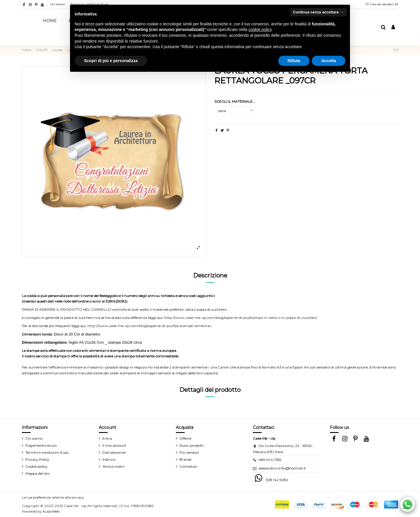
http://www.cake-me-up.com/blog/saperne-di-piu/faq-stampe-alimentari (150, 326)
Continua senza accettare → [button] (318, 12)
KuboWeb (51, 511)
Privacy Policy (37, 459)
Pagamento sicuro (41, 445)
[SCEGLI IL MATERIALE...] (235, 111)
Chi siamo (58, 4)
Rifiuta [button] (294, 61)
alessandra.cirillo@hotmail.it (282, 468)
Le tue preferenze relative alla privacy (53, 497)
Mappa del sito (37, 473)
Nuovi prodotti (192, 445)
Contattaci (188, 466)
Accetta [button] (329, 61)
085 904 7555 (270, 460)
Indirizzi (109, 459)
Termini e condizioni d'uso (47, 452)
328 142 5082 (277, 480)
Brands (185, 459)
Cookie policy (36, 466)
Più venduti (189, 452)
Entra (107, 438)
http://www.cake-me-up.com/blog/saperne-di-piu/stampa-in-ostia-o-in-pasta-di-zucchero (241, 318)
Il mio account (114, 445)
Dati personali (114, 452)
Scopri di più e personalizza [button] (111, 61)
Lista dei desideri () (382, 4)
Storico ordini (113, 466)
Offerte (185, 438)
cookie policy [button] (260, 29)
